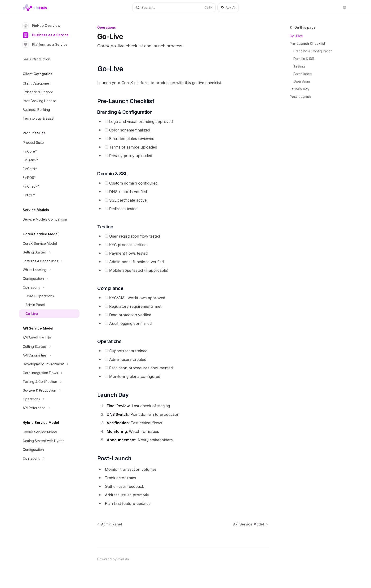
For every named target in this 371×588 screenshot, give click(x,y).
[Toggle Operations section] (49, 287)
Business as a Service (46, 35)
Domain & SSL (304, 59)
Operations (302, 81)
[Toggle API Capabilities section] (49, 355)
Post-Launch (300, 97)
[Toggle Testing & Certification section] (49, 382)
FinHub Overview (42, 26)
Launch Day (299, 89)
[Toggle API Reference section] (49, 408)
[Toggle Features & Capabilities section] (49, 261)
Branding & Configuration (313, 51)
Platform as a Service (45, 45)
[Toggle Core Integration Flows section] (49, 373)
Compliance (303, 74)
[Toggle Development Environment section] (49, 364)
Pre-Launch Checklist (307, 43)
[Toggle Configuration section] (49, 279)
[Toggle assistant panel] (228, 8)
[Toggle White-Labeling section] (49, 270)
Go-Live (296, 36)
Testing (299, 66)
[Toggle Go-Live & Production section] (49, 390)
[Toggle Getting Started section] (49, 252)
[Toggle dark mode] (344, 8)
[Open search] (174, 8)
